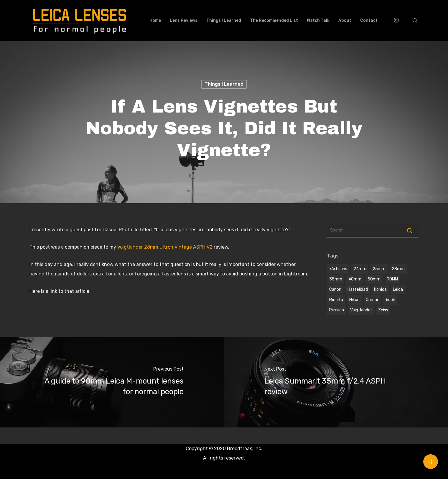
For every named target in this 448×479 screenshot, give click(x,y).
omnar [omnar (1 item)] (372, 300)
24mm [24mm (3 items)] (360, 269)
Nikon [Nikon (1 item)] (354, 300)
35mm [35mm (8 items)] (336, 279)
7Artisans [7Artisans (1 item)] (338, 269)
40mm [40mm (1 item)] (355, 279)
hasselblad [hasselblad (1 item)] (358, 289)
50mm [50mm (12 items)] (374, 279)
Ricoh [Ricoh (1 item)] (390, 300)
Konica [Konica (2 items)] (380, 289)
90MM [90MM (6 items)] (392, 279)
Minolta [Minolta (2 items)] (336, 300)
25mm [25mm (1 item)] (379, 269)
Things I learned (224, 84)
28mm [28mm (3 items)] (398, 269)
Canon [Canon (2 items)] (335, 289)
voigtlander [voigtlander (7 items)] (361, 310)
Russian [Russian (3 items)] (337, 310)
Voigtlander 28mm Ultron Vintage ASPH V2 (165, 247)
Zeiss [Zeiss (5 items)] (383, 310)
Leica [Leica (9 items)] (398, 289)
